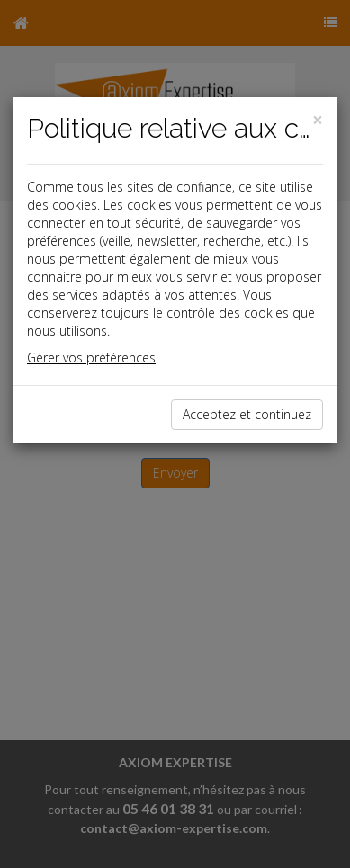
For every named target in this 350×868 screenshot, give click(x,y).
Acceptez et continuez (247, 414)
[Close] (318, 120)
